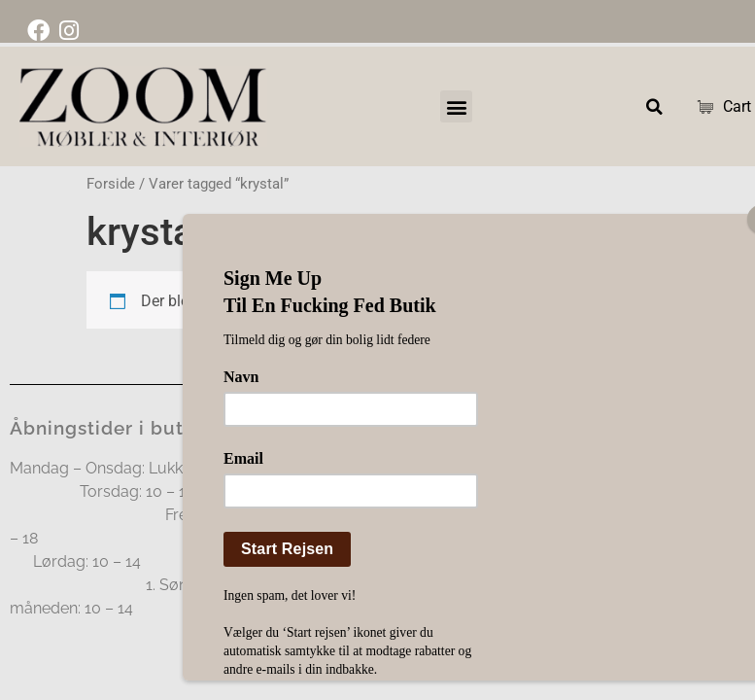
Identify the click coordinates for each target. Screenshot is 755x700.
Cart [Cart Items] (717, 106)
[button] (456, 106)
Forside (111, 184)
